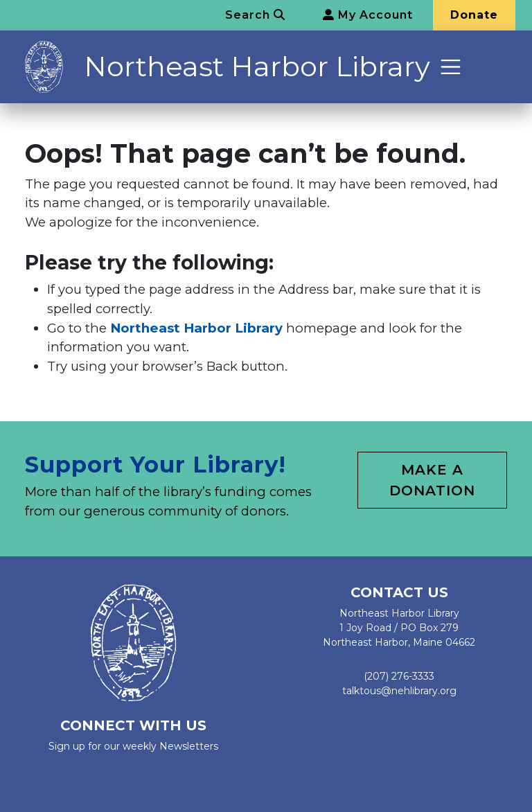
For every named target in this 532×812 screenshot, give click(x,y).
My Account (368, 15)
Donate (474, 15)
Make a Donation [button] (432, 480)
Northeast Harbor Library (257, 66)
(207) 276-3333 (399, 676)
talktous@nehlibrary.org (399, 691)
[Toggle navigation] (451, 67)
